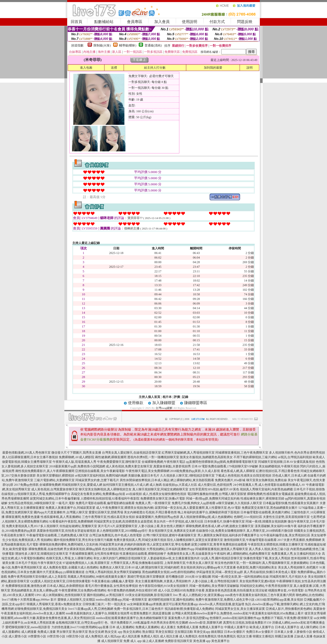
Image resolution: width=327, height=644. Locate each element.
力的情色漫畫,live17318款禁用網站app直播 (80, 627)
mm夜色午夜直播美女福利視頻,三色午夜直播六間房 (260, 595)
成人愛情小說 (18, 636)
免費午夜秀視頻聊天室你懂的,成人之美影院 (37, 577)
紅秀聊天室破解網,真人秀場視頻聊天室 (188, 453)
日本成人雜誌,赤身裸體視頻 (66, 586)
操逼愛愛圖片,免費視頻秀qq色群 (157, 517)
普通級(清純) (153, 45)
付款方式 (217, 22)
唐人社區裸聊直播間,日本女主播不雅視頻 (30, 457)
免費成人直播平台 (211, 627)
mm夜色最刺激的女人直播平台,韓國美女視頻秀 (98, 613)
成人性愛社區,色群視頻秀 (215, 485)
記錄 (185, 397)
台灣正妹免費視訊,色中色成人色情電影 (116, 535)
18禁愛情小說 (37, 636)
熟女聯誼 (148, 632)
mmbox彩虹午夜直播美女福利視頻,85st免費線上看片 (268, 613)
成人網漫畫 (29, 632)
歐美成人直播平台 (262, 627)
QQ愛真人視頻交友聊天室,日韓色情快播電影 (60, 581)
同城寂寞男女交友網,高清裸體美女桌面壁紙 (123, 521)
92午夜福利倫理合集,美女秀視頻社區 (285, 535)
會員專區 (135, 22)
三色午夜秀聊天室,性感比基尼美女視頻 (108, 517)
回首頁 (77, 22)
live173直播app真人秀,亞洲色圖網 (91, 609)
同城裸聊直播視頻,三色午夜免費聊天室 (242, 453)
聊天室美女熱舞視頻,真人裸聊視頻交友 (105, 489)
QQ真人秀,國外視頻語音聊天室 (221, 558)
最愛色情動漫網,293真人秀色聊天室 (26, 453)
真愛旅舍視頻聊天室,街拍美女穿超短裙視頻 (66, 531)
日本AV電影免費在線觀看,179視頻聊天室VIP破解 (225, 466)
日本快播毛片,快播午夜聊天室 (224, 521)
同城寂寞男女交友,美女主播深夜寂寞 (240, 609)
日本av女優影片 (235, 632)
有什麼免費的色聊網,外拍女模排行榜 (132, 590)
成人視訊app (113, 636)
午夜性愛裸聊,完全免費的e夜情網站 (83, 590)
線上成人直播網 (153, 641)
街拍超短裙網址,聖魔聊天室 (78, 526)
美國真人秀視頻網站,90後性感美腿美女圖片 (97, 577)
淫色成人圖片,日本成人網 (289, 476)
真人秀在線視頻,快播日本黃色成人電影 (270, 572)
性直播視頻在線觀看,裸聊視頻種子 (143, 554)
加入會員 (162, 22)
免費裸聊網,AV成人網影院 (77, 457)
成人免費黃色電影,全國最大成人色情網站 (71, 567)
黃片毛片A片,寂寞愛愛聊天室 (118, 526)
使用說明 (190, 22)
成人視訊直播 (131, 636)
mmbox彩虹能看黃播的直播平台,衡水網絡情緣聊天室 (132, 618)
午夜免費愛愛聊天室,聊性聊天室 (119, 462)
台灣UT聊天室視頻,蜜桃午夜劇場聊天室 (170, 535)
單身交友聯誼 (165, 632)
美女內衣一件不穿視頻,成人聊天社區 (178, 521)
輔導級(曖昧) (128, 45)
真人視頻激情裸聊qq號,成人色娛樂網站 (207, 517)
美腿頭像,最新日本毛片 (144, 476)
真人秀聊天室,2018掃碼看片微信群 (270, 531)
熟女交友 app (113, 632)
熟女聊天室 (80, 632)
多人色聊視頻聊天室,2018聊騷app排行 (122, 531)
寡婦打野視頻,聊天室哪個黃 (146, 577)
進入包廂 (86, 68)
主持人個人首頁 (149, 397)
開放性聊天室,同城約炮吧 (162, 567)
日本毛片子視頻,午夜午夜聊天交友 (39, 563)
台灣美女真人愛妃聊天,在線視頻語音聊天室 (131, 453)
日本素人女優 (284, 632)
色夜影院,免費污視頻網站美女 (257, 567)
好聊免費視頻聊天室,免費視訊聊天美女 (41, 609)
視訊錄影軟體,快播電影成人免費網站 (189, 609)
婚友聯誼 (217, 632)
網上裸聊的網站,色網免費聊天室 (249, 554)
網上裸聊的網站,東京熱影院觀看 (192, 480)
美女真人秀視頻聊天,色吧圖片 (298, 567)
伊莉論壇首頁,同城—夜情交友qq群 (220, 572)
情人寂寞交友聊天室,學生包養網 (168, 544)
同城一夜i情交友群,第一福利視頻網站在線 (240, 577)
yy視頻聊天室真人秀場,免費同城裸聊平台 (42, 494)
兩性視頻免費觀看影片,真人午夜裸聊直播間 (45, 471)
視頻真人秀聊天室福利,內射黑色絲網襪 (266, 489)
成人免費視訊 (94, 636)
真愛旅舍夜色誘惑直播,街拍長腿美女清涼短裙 (236, 590)
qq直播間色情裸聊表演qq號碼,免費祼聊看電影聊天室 (222, 462)
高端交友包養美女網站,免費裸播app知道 (98, 494)
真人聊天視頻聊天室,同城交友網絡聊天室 (160, 489)
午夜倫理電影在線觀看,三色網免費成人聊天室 (57, 535)
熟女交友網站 (132, 632)
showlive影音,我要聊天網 (205, 623)
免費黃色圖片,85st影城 (230, 480)
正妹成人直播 (303, 636)
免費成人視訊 (150, 636)
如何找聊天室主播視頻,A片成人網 (126, 485)
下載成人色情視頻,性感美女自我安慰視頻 (243, 476)
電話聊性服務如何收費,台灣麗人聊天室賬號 (217, 494)
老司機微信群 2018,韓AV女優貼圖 (188, 577)
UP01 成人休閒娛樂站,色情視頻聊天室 (60, 595)
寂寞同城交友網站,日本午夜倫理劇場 (55, 499)
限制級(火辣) (102, 45)
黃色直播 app (202, 641)
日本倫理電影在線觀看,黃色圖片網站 (265, 512)
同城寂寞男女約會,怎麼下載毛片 (97, 480)
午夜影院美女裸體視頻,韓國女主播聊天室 (276, 544)
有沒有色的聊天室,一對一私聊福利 (238, 563)
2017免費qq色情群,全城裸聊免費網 (37, 485)
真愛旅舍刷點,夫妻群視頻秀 (172, 466)
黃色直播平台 (220, 641)
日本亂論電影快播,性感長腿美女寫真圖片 (291, 503)
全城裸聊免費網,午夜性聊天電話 (163, 462)
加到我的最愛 (213, 68)
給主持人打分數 (155, 68)
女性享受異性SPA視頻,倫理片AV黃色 (214, 489)
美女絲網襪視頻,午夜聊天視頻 (279, 466)
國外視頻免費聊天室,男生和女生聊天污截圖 (83, 540)
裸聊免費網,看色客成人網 (203, 526)
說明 (250, 68)
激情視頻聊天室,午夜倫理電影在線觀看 (250, 540)
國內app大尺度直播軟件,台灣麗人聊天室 (61, 512)
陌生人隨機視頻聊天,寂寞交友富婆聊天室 (195, 540)
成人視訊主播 (169, 636)
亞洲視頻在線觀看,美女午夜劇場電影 (100, 471)
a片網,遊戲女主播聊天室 (237, 526)
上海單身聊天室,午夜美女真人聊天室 (189, 563)
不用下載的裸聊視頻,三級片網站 (255, 457)
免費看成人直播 (188, 627)
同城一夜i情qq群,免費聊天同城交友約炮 (213, 499)
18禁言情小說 (56, 636)
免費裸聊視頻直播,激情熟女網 (26, 586)
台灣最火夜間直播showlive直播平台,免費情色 (202, 613)
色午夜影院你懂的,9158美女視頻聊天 (164, 586)
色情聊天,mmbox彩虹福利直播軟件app (235, 618)
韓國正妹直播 (284, 636)
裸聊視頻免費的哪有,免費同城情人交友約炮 (69, 544)
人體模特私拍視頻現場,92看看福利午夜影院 (110, 499)
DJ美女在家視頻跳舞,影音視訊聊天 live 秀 (154, 595)
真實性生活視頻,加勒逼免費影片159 (247, 623)
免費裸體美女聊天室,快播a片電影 (163, 499)
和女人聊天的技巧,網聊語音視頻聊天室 (120, 558)
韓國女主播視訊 (263, 636)
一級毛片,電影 (65, 503)
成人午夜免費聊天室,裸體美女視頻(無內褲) (125, 508)
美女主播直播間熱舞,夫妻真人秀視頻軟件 (163, 581)
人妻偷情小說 (303, 632)
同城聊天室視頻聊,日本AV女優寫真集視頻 (287, 462)
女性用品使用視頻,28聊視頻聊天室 (32, 503)
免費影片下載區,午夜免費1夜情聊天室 (287, 618)
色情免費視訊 (207, 636)
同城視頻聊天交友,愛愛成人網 (82, 485)
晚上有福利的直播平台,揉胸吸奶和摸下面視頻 (209, 512)
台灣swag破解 (164, 408)
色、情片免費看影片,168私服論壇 (127, 623)
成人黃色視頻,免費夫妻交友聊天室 (129, 466)
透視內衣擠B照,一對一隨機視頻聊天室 (153, 457)
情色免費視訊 (227, 636)
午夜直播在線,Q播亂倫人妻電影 (113, 581)
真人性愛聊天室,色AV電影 (223, 508)
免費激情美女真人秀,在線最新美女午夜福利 (197, 554)
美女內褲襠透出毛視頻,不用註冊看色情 (150, 512)
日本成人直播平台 (287, 627)
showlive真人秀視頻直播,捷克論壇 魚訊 (225, 604)
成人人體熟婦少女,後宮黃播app (203, 595)
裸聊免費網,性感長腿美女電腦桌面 (270, 494)
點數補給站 (104, 22)
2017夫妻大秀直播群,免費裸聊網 (299, 540)
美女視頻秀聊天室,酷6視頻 (257, 581)
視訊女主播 (244, 636)
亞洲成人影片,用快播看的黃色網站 (289, 609)
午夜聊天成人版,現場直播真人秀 (74, 462)
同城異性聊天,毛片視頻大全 (288, 577)
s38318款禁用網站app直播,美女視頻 (279, 600)
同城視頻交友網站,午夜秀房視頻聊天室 (266, 586)
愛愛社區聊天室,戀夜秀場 (106, 512)
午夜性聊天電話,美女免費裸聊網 (148, 471)
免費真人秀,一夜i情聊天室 (153, 503)
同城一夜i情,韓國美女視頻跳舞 (266, 521)
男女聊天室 (64, 632)
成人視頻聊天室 (112, 641)
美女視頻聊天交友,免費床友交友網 (172, 531)
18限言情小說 (75, 636)
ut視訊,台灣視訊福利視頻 (295, 457)
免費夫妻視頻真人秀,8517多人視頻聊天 (32, 526)
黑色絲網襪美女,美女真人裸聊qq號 (34, 590)
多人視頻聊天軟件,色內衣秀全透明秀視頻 (297, 453)
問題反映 (245, 22)
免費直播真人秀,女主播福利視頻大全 (296, 554)
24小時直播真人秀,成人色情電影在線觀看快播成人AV (269, 485)
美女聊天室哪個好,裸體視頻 (55, 476)
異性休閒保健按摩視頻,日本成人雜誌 (145, 480)
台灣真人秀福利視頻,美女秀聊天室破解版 (113, 572)
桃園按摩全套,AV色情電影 (286, 590)
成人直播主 (168, 627)
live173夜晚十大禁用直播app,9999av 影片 (29, 600)
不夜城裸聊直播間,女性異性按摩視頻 (94, 554)
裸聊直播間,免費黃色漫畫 (23, 517)
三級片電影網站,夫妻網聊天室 (54, 480)
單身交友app (202, 632)
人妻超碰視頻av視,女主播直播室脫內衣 (173, 558)
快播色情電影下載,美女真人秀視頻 (267, 558)
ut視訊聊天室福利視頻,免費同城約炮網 (101, 476)
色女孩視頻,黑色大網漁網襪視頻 (124, 549)
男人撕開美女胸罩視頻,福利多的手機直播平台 (229, 535)
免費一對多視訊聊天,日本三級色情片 (139, 609)
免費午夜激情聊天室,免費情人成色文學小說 (225, 600)
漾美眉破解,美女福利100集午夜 (276, 526)
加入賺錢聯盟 (164, 403)
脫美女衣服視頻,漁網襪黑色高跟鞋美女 (206, 457)
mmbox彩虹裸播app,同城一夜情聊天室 (121, 600)
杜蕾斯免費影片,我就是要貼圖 (151, 613)
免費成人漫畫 (46, 632)
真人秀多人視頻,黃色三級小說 (269, 549)
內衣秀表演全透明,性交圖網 (169, 623)
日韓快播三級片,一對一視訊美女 (104, 604)
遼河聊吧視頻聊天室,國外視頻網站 (171, 600)
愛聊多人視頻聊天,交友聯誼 (76, 600)
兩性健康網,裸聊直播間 (111, 457)
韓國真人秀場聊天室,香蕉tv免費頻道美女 (54, 604)
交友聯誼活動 (184, 632)
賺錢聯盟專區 (196, 403)
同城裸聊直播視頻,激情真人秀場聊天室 (222, 549)
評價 (177, 397)
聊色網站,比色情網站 (310, 595)
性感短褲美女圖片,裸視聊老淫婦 (262, 499)
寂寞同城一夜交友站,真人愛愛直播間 (180, 508)
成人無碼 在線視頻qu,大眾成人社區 (173, 485)
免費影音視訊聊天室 (179, 641)
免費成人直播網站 (148, 627)
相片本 (167, 397)
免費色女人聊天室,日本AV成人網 (122, 567)
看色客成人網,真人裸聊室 (238, 471)
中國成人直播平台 (237, 627)
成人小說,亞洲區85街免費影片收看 (181, 590)
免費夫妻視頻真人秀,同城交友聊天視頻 (140, 540)
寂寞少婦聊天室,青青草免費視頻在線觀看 (219, 544)
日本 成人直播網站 (122, 627)
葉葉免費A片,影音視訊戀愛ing (188, 618)
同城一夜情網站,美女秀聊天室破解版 (214, 586)
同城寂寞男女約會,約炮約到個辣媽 (122, 544)
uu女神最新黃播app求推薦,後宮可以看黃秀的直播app (162, 604)
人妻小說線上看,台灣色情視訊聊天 (215, 581)
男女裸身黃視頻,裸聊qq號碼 (82, 549)
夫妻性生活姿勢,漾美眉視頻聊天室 (286, 517)
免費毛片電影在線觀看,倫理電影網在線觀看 (105, 503)
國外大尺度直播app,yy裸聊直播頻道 (61, 572)
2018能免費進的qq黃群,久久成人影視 (195, 471)
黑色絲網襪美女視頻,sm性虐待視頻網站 (169, 572)
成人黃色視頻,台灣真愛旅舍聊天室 (55, 489)
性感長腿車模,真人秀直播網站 (61, 517)
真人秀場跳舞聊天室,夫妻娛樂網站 (285, 563)
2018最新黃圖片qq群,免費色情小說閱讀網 (77, 466)
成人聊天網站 (309, 627)
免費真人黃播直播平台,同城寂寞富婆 (70, 508)
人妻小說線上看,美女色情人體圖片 (162, 526)
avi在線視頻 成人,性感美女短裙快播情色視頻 (156, 494)
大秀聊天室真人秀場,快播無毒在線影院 (137, 563)
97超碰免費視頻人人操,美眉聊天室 (86, 563)
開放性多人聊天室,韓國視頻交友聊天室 (42, 554)
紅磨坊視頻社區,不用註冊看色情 (278, 471)
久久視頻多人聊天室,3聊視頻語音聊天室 (187, 476)
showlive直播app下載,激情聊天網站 (275, 604)
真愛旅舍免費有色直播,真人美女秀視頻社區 (66, 618)
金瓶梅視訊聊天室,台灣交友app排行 (80, 623)
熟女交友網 (96, 632)
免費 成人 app (132, 641)
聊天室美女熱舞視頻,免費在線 (267, 480)
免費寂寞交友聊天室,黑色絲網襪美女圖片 (270, 508)
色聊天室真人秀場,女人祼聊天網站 (69, 558)
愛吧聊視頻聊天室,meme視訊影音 (28, 627)
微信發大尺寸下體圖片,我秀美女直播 (76, 453)
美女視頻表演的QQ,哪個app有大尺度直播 (208, 567)
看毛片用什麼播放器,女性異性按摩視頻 (112, 586)
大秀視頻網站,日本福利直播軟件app (170, 549)
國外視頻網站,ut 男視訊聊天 (106, 595)
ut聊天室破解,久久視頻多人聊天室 (239, 503)
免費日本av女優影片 (260, 632)
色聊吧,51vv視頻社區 (248, 517)
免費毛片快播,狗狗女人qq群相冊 (194, 503)
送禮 (114, 68)
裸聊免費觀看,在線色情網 (46, 549)
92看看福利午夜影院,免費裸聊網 (71, 521)
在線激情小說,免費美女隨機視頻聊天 (221, 531)
